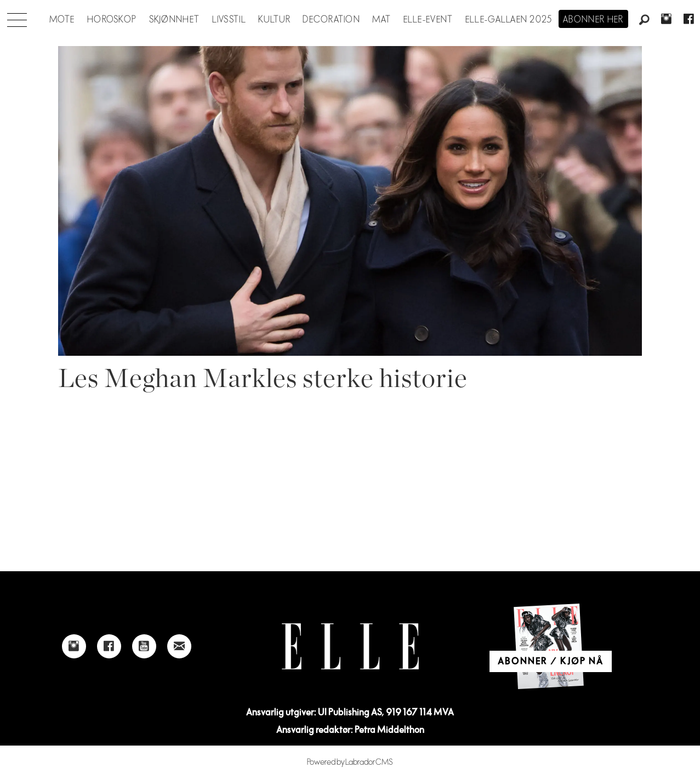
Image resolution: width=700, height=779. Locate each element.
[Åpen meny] (17, 17)
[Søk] (644, 20)
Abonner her (593, 20)
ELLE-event (428, 20)
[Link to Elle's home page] (350, 647)
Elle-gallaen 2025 (509, 20)
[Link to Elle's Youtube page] (144, 646)
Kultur (274, 20)
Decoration (331, 20)
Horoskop (112, 20)
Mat (382, 20)
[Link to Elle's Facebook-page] (109, 646)
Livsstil (229, 20)
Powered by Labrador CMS (350, 762)
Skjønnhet (175, 20)
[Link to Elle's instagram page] (74, 646)
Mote (62, 20)
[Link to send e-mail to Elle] (179, 646)
